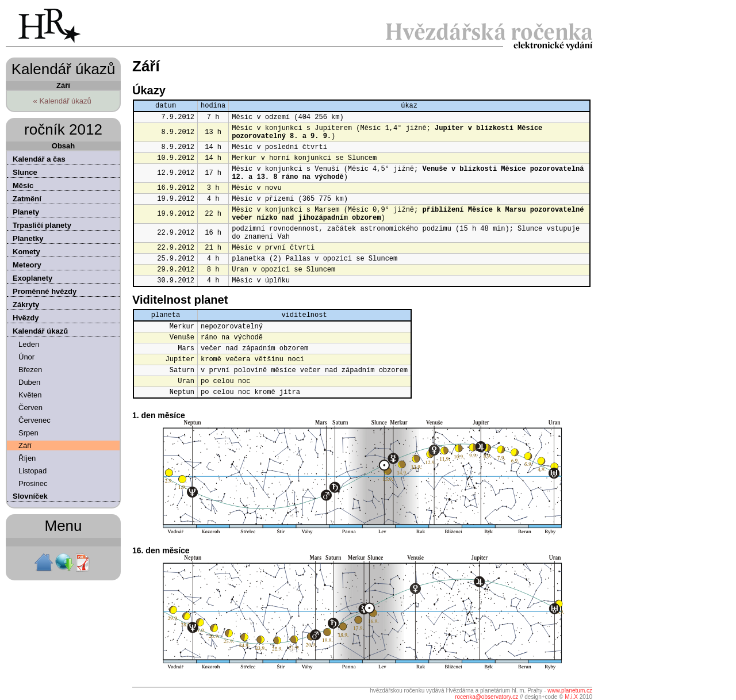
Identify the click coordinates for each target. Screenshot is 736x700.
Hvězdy (26, 318)
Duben (29, 382)
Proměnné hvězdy (45, 291)
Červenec (34, 420)
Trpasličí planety (42, 225)
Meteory (27, 265)
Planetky (28, 238)
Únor (26, 357)
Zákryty (26, 305)
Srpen (28, 433)
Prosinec (33, 483)
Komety (26, 252)
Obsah (63, 146)
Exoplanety (32, 278)
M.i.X (571, 697)
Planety (26, 212)
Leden (29, 344)
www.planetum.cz (570, 691)
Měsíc (23, 185)
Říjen (27, 458)
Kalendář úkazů (40, 331)
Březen (30, 370)
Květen (30, 395)
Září (25, 445)
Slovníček (30, 496)
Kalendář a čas (39, 159)
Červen (30, 408)
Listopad (32, 471)
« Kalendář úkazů (62, 101)
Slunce (25, 172)
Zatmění (27, 199)
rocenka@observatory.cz (486, 697)
